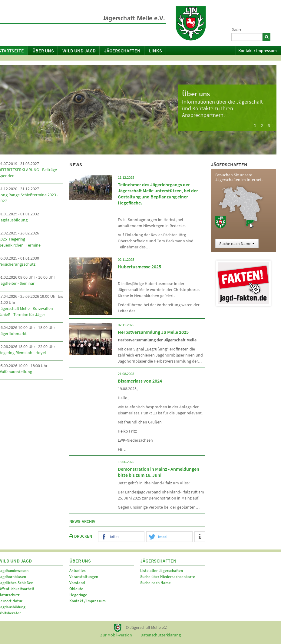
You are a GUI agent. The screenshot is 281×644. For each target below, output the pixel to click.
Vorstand (77, 583)
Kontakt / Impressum (258, 51)
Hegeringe (78, 595)
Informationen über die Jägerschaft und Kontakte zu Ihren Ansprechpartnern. (222, 108)
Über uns (43, 51)
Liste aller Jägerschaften (162, 571)
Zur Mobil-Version (116, 635)
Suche (237, 29)
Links (155, 51)
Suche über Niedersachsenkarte (168, 577)
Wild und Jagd (79, 51)
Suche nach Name (237, 244)
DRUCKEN (81, 536)
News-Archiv (82, 521)
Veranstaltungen (84, 577)
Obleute (76, 589)
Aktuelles (78, 571)
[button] (121, 537)
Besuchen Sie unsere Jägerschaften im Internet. (239, 177)
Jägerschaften (122, 51)
